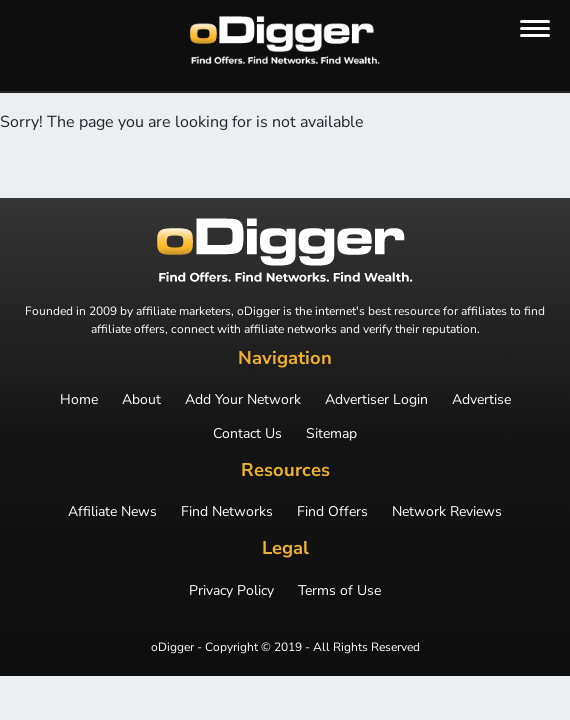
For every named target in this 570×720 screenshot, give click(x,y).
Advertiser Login (376, 400)
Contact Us (247, 434)
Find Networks (227, 512)
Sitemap (331, 434)
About (141, 400)
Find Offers (332, 512)
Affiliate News (112, 512)
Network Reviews (447, 512)
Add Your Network (243, 400)
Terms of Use (339, 591)
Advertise (481, 400)
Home (79, 400)
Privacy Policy (231, 591)
